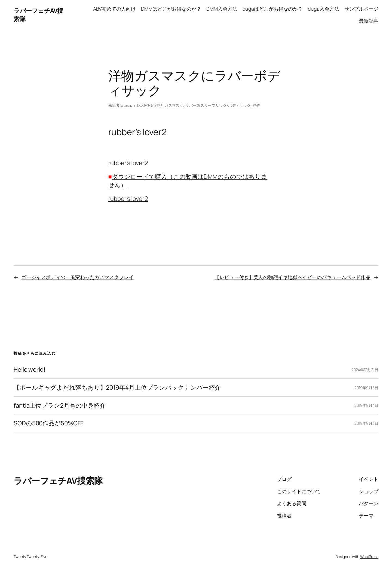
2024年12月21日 (365, 370)
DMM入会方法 (222, 9)
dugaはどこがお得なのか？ (273, 9)
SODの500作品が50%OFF (48, 423)
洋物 (256, 105)
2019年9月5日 (366, 388)
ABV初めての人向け (114, 9)
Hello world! (30, 370)
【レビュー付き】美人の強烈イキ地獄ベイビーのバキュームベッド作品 (293, 277)
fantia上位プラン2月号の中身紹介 (60, 406)
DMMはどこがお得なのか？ (171, 9)
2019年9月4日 (366, 405)
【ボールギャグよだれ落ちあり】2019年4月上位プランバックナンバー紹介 (117, 388)
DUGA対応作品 (150, 105)
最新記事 (369, 21)
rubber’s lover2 (128, 163)
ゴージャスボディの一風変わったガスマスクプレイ (78, 277)
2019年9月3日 (366, 423)
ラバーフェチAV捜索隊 (58, 481)
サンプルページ (361, 9)
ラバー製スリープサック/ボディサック (218, 105)
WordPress (369, 557)
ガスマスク (174, 105)
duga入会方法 (323, 9)
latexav (126, 105)
